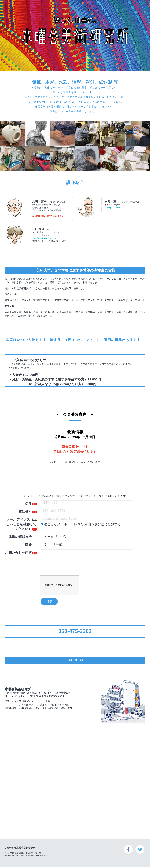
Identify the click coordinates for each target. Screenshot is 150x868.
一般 (58, 545)
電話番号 (25, 511)
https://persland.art (113, 208)
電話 (61, 537)
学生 (46, 545)
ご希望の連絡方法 (19, 537)
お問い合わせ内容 (18, 553)
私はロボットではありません (57, 585)
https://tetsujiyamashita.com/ (44, 238)
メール (48, 537)
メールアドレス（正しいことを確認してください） (21, 524)
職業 (28, 545)
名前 (28, 504)
